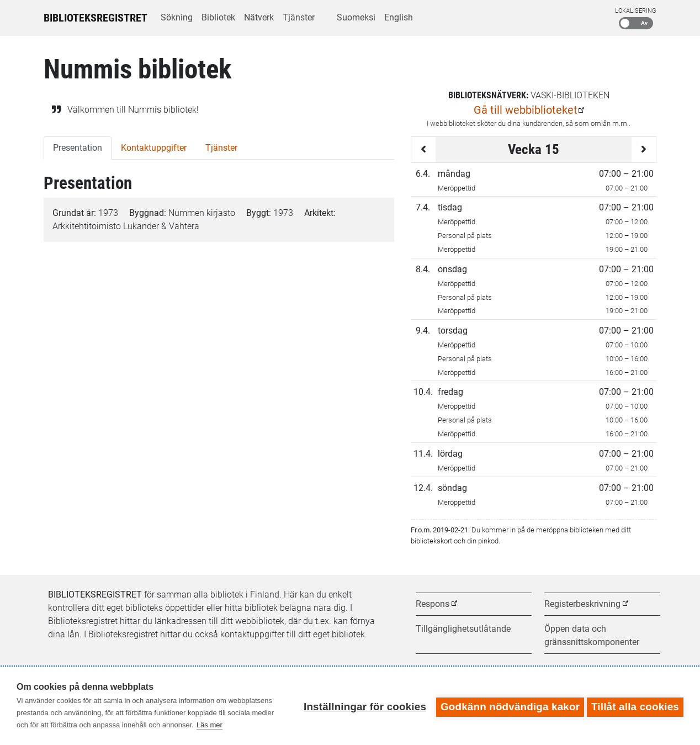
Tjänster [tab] (221, 148)
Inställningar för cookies (362, 706)
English (399, 17)
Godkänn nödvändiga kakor (507, 706)
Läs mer (210, 725)
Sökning (177, 17)
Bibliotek (218, 17)
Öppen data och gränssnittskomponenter (592, 635)
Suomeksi (356, 17)
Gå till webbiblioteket (526, 110)
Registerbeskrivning (582, 604)
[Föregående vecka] (423, 150)
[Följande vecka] (644, 150)
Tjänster (299, 17)
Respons (433, 604)
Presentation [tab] (78, 148)
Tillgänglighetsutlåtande (463, 629)
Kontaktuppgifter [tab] (154, 148)
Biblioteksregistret (96, 18)
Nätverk (259, 17)
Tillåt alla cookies (635, 706)
